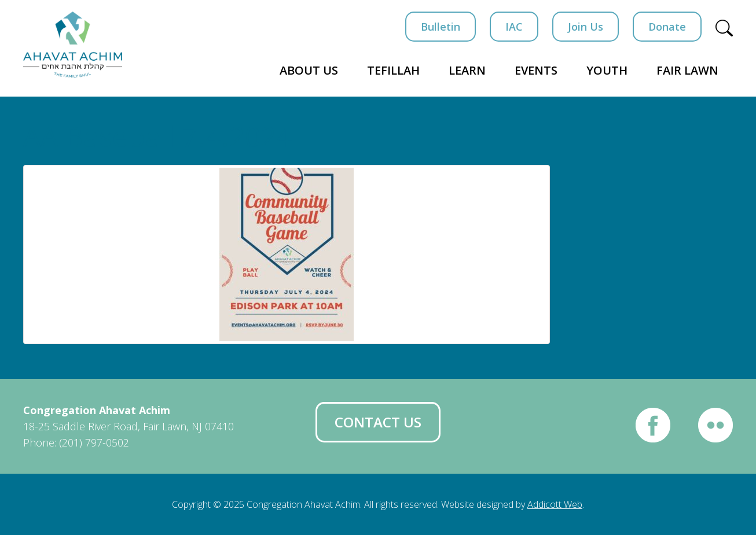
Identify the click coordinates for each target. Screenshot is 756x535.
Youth (607, 70)
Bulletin (441, 27)
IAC (514, 27)
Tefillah (393, 70)
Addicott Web (555, 504)
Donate (667, 27)
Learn (467, 70)
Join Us (586, 27)
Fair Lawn (687, 70)
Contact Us (378, 422)
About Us (309, 70)
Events (536, 70)
